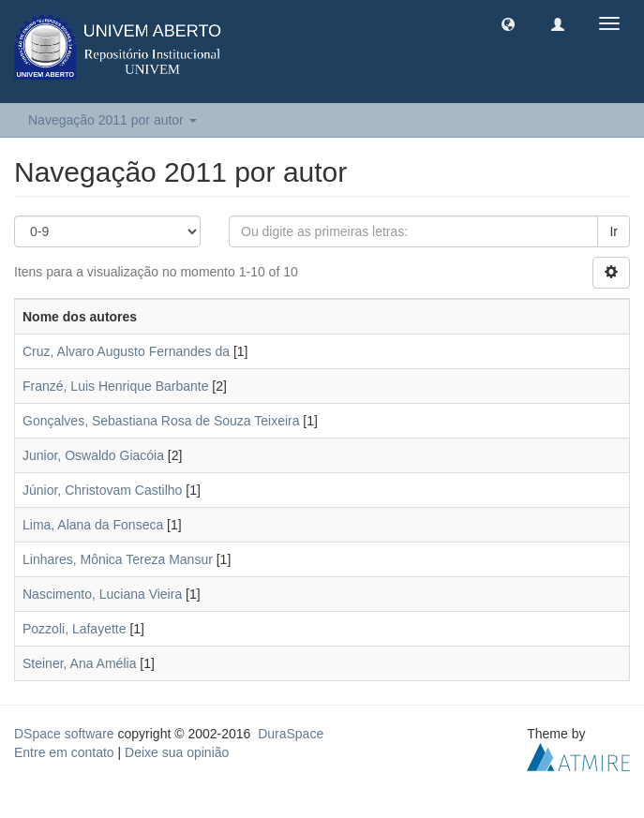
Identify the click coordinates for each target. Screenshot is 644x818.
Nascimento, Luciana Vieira (102, 594)
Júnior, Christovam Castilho (102, 490)
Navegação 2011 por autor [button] (112, 120)
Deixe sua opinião (177, 752)
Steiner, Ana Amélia (79, 663)
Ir (614, 231)
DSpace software (64, 734)
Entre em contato (64, 752)
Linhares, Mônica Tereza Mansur (118, 559)
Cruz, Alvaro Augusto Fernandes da (126, 351)
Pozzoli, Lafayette (75, 629)
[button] (508, 23)
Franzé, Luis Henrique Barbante (115, 386)
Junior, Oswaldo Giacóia (93, 455)
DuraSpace (291, 734)
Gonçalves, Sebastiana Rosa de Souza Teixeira (161, 421)
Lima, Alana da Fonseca (93, 525)
